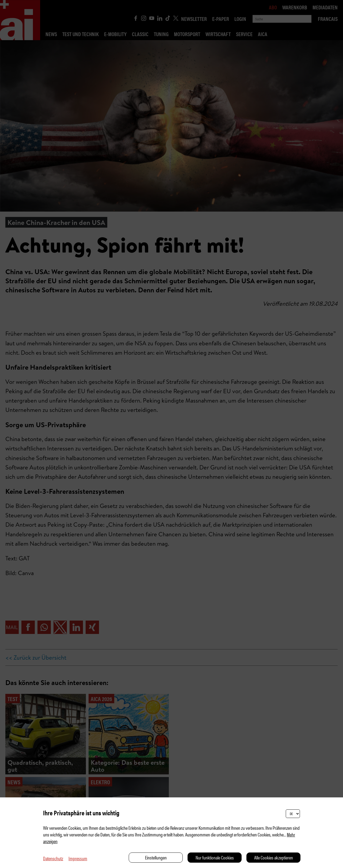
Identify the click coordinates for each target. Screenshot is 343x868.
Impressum (78, 858)
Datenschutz (53, 858)
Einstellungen (156, 857)
